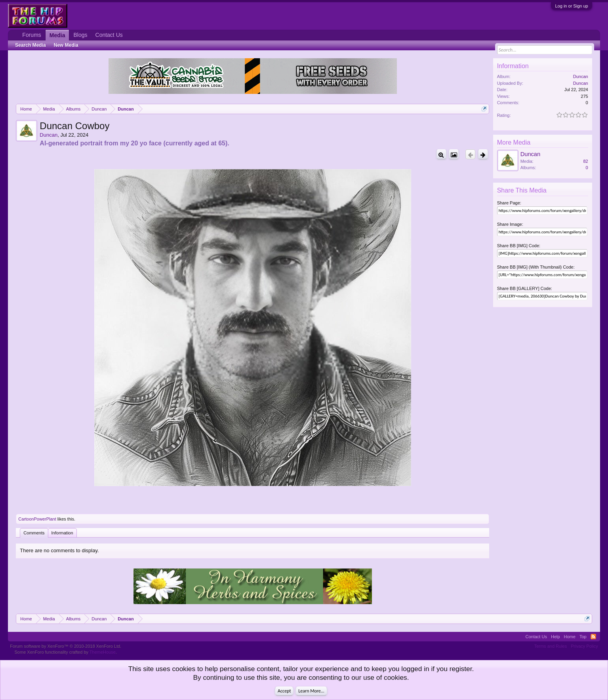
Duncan (49, 135)
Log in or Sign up (571, 6)
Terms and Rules (551, 646)
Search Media (30, 45)
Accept (284, 691)
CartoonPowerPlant (37, 519)
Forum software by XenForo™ (66, 646)
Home (570, 637)
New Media (66, 45)
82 (585, 161)
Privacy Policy (584, 646)
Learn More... (311, 691)
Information (62, 533)
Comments (34, 533)
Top (583, 637)
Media (57, 35)
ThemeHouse (103, 652)
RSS (593, 637)
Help (556, 637)
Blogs (80, 35)
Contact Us (109, 35)
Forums (31, 35)
